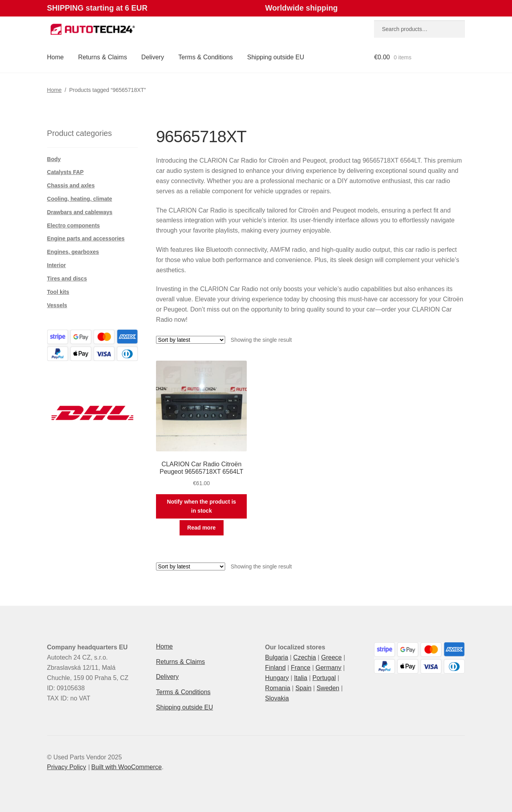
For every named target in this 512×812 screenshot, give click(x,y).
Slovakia (277, 698)
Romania (278, 688)
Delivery (153, 57)
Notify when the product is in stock (202, 506)
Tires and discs (67, 279)
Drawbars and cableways (80, 212)
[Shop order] (191, 340)
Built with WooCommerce (126, 767)
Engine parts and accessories (86, 238)
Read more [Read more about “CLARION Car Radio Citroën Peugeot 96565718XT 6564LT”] (202, 528)
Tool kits (58, 292)
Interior (57, 265)
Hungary (277, 678)
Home (56, 57)
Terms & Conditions (206, 57)
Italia (301, 678)
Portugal (324, 678)
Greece (331, 657)
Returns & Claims (103, 57)
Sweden (328, 688)
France (301, 668)
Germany (328, 668)
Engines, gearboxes (73, 252)
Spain (304, 688)
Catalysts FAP (65, 172)
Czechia (305, 657)
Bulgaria (277, 657)
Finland (275, 668)
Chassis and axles (71, 185)
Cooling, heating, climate (80, 199)
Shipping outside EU (276, 57)
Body (54, 159)
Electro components (74, 225)
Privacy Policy (67, 767)
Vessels (57, 305)
